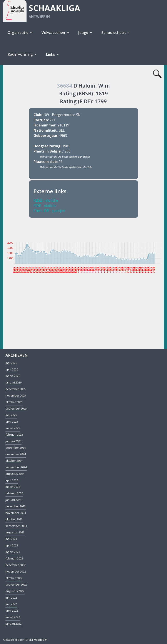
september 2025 (16, 408)
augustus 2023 (15, 532)
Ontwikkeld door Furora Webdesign (25, 640)
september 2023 (16, 526)
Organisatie (18, 32)
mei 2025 (11, 415)
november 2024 (16, 454)
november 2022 (16, 571)
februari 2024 (14, 493)
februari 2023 (14, 558)
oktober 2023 (14, 519)
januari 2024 (13, 500)
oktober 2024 (14, 461)
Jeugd (83, 32)
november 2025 (16, 395)
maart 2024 (13, 487)
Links (50, 54)
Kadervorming (20, 54)
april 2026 (12, 369)
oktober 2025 (14, 402)
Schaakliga (54, 8)
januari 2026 (13, 382)
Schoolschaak (114, 32)
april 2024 (12, 480)
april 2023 (12, 545)
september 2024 (16, 467)
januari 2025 (13, 441)
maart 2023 (13, 552)
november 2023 (16, 513)
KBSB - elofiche (46, 200)
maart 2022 (13, 617)
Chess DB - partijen (49, 211)
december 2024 (16, 448)
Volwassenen (53, 32)
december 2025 (16, 389)
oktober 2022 (14, 578)
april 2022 (12, 611)
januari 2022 (13, 624)
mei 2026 (11, 363)
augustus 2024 (15, 474)
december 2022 (16, 565)
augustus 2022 (15, 591)
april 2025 (12, 422)
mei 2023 (11, 539)
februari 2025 (14, 435)
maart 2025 (13, 428)
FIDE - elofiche (45, 206)
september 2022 (16, 584)
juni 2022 (11, 598)
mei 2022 (11, 604)
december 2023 (16, 506)
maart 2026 (13, 376)
